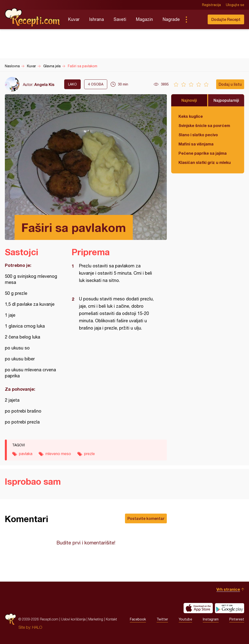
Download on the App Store (198, 608)
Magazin (144, 19)
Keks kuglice (191, 116)
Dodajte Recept (226, 19)
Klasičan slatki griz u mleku (205, 162)
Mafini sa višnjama (196, 144)
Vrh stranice (228, 589)
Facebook (138, 619)
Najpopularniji (226, 100)
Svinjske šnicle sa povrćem (204, 125)
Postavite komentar (146, 518)
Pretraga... (196, 19)
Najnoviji (189, 100)
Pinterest (237, 619)
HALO (37, 627)
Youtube (185, 619)
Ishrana (97, 19)
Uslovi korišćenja (73, 619)
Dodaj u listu (230, 84)
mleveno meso (58, 454)
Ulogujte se (235, 5)
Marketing (96, 619)
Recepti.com (33, 17)
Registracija (211, 5)
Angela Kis (44, 84)
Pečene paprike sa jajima (203, 153)
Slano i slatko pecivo (198, 135)
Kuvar (74, 19)
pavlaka (26, 454)
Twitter (162, 619)
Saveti (120, 19)
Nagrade (171, 19)
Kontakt (111, 619)
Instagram (211, 619)
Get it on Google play (230, 608)
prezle (89, 454)
